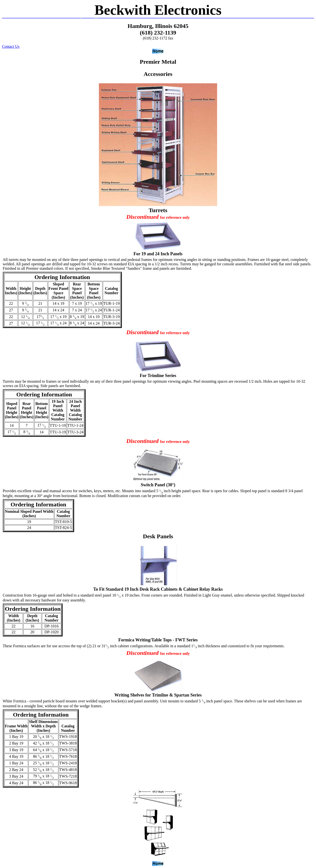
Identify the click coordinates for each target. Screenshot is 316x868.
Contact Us (11, 46)
